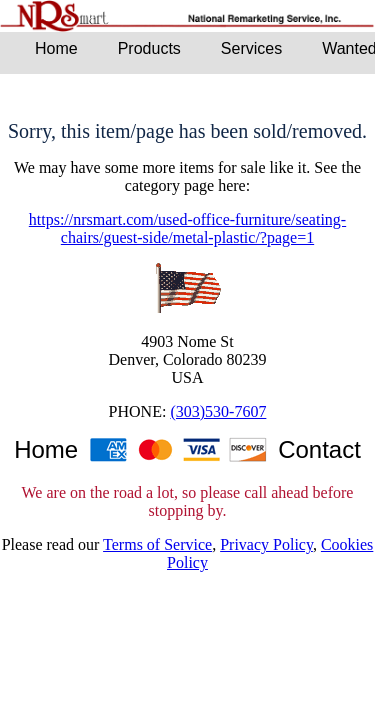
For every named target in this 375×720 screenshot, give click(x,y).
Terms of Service (157, 544)
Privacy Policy (266, 544)
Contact (319, 449)
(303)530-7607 (218, 411)
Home (46, 449)
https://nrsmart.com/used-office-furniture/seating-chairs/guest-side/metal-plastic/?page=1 (187, 228)
